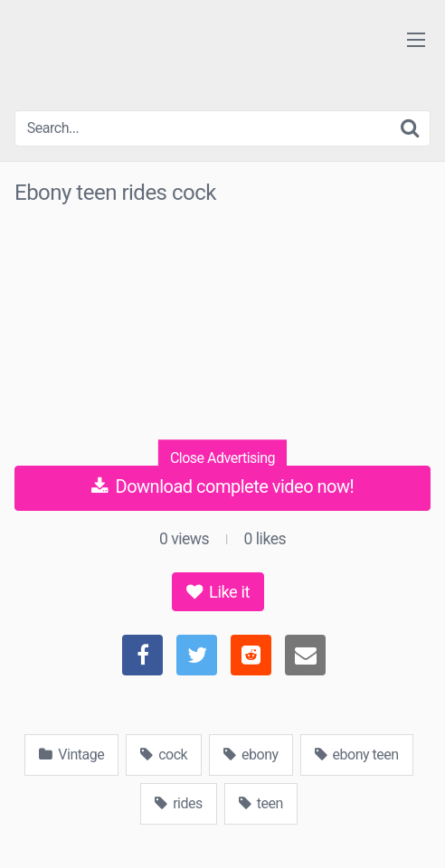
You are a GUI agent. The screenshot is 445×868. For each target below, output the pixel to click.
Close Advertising (222, 457)
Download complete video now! (222, 486)
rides (179, 803)
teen (261, 803)
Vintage (71, 755)
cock (164, 755)
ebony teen (357, 755)
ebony (251, 755)
